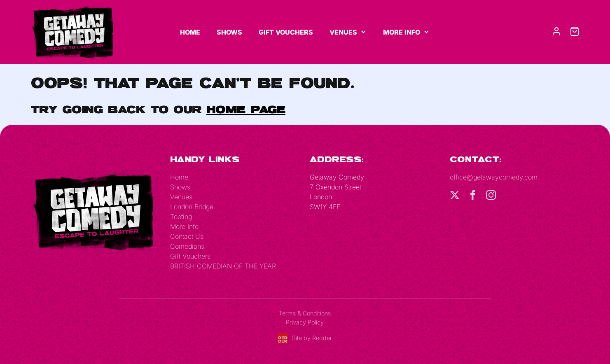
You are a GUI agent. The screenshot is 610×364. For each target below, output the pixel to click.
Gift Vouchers (286, 32)
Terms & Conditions (305, 313)
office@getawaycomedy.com (494, 177)
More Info (402, 32)
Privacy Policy (305, 322)
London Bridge (192, 207)
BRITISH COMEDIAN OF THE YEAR (223, 266)
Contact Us (187, 236)
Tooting (181, 217)
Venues (343, 32)
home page (246, 109)
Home (190, 32)
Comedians (187, 246)
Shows (229, 32)
